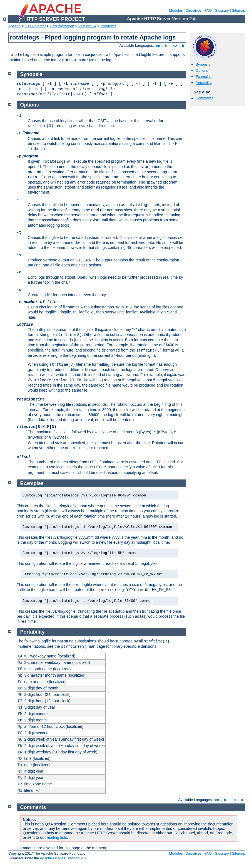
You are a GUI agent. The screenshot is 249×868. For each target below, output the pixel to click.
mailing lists (57, 837)
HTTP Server (35, 26)
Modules (176, 10)
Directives (194, 10)
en (158, 45)
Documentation (62, 26)
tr (183, 45)
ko (175, 45)
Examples (204, 77)
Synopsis (203, 64)
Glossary (222, 10)
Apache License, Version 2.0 (63, 858)
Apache (14, 26)
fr (166, 45)
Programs (108, 26)
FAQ (208, 10)
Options (202, 71)
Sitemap (238, 10)
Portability (204, 83)
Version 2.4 (87, 26)
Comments (204, 98)
